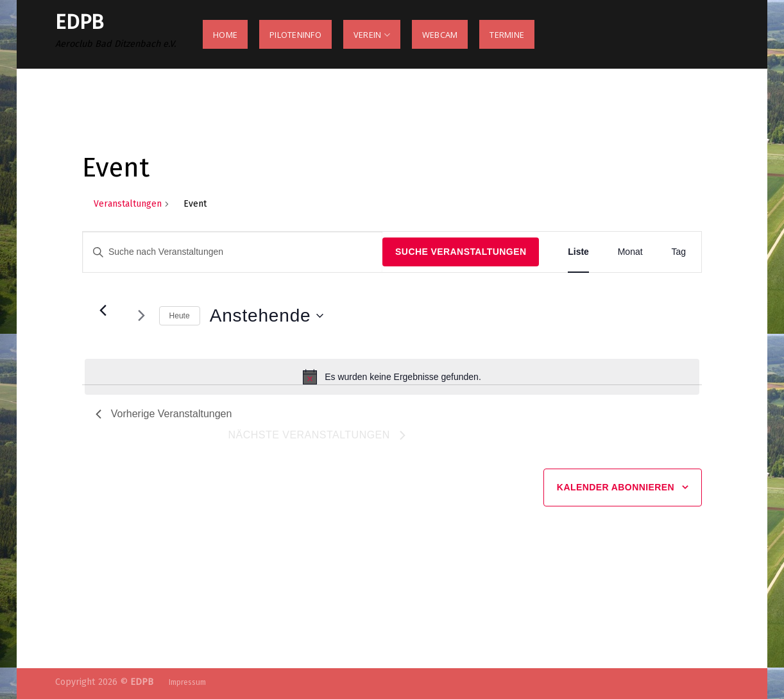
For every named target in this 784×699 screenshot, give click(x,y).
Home (225, 35)
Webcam (440, 35)
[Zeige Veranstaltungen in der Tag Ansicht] (678, 252)
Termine (507, 35)
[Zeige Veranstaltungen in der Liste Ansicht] (578, 252)
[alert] (392, 377)
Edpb (79, 22)
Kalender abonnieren (616, 487)
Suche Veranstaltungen (461, 252)
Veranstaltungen (128, 204)
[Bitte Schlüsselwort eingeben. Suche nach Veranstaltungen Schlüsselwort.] (233, 252)
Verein (372, 35)
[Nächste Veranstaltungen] (142, 316)
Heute (180, 316)
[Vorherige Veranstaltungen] (103, 311)
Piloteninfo (295, 35)
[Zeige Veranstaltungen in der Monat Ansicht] (630, 252)
